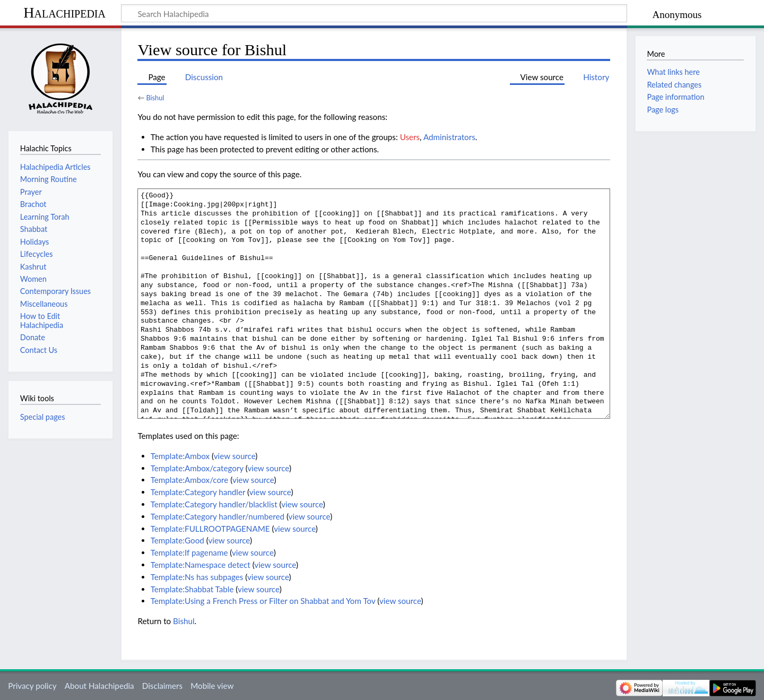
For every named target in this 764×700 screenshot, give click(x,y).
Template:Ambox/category (197, 468)
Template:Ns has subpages (197, 577)
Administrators (449, 137)
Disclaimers (162, 686)
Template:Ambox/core (190, 480)
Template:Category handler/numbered (218, 516)
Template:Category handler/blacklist (214, 504)
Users (410, 137)
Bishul (155, 98)
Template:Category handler (198, 492)
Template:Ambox (180, 456)
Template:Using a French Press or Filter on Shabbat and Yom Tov (263, 601)
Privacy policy (32, 686)
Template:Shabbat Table (192, 589)
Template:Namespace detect (201, 565)
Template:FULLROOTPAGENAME (210, 529)
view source (235, 456)
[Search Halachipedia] (374, 13)
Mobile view (212, 686)
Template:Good (177, 540)
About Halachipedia (99, 686)
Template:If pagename (189, 552)
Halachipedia (64, 12)
